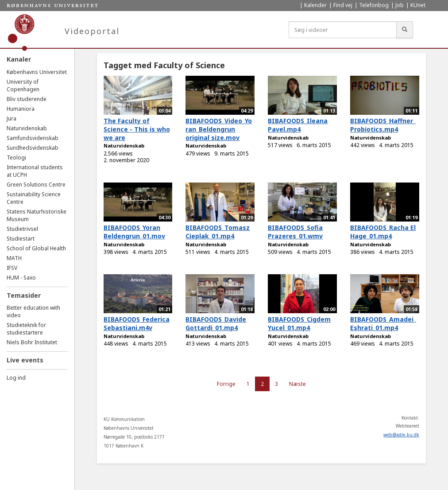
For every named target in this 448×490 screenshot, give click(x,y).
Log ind (16, 378)
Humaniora (21, 109)
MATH (14, 258)
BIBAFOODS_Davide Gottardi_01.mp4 (216, 323)
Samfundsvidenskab (33, 138)
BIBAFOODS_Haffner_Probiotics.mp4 (383, 125)
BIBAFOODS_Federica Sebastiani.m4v (137, 323)
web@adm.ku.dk (401, 435)
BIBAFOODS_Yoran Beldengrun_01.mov (134, 232)
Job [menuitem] (400, 5)
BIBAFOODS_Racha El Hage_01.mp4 (383, 232)
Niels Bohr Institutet (32, 342)
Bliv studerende (27, 99)
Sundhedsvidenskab (33, 148)
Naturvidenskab (27, 128)
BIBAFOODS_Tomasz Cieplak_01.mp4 (218, 232)
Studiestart (21, 239)
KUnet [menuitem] (418, 5)
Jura (12, 119)
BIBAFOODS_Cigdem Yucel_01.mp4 (299, 323)
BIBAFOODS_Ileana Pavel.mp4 (298, 125)
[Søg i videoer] (343, 30)
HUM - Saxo (21, 278)
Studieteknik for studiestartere (26, 329)
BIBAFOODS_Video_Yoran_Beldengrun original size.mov (219, 129)
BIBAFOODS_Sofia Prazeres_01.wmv (295, 232)
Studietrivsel (22, 229)
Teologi (16, 157)
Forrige (226, 384)
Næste (297, 384)
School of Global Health (36, 248)
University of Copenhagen (23, 86)
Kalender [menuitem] (315, 5)
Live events (25, 360)
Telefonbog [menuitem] (374, 5)
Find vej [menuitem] (343, 5)
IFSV (12, 268)
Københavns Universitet (37, 72)
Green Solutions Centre (36, 185)
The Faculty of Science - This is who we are (137, 129)
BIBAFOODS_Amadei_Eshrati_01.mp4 (383, 323)
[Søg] (405, 30)
